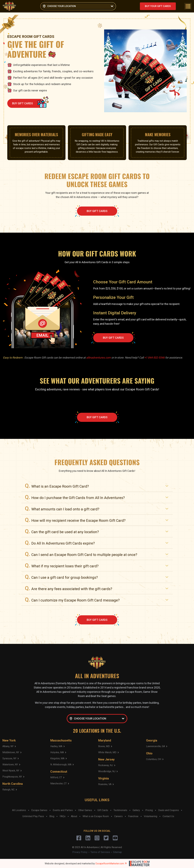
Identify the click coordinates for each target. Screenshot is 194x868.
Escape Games (39, 810)
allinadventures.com (99, 358)
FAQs (63, 816)
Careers (118, 816)
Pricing (149, 810)
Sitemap (117, 852)
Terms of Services (100, 852)
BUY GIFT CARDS (28, 103)
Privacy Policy (80, 852)
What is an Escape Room (96, 816)
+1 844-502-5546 (154, 358)
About (74, 816)
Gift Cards (103, 810)
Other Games (85, 810)
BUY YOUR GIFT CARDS (158, 6)
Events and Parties (63, 810)
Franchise (133, 816)
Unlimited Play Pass (33, 816)
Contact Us (168, 816)
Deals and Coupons (169, 810)
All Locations (19, 810)
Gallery (136, 810)
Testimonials (120, 810)
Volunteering (151, 816)
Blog (52, 816)
